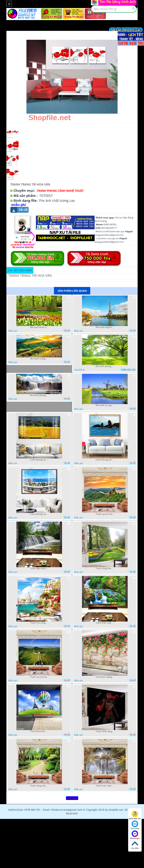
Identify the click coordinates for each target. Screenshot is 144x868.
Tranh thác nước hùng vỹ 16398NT (105, 786)
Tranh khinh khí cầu (39, 731)
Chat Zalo (135, 825)
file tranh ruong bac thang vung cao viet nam (39, 359)
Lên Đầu (135, 845)
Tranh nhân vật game (105, 731)
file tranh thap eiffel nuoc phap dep (105, 327)
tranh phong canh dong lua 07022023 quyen (39, 460)
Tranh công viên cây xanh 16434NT (39, 786)
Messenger (135, 835)
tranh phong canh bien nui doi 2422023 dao (105, 460)
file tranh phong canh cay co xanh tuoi (105, 366)
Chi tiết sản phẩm (20, 270)
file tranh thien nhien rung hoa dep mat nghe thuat (39, 327)
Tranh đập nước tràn (39, 568)
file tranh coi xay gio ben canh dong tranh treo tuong (105, 405)
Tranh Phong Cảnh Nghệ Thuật (60, 191)
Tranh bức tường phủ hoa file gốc (105, 677)
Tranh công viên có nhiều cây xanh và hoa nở (105, 568)
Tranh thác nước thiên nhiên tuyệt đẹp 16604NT (105, 623)
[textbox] (114, 9)
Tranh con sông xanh (39, 623)
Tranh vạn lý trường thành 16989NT (105, 514)
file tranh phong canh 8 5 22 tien (39, 395)
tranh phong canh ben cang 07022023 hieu (39, 514)
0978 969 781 (135, 815)
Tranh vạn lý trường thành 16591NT (39, 677)
